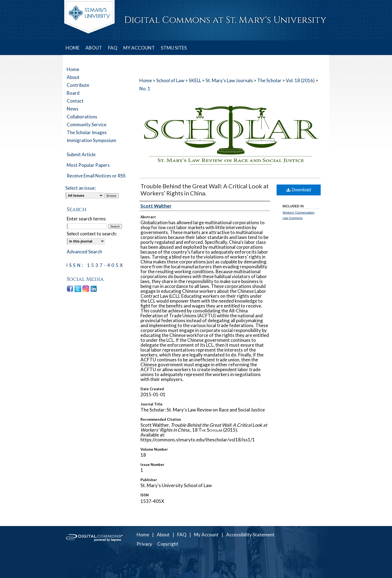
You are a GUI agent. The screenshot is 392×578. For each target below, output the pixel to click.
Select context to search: (92, 234)
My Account (206, 535)
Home (146, 80)
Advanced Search (84, 252)
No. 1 (145, 89)
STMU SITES (174, 48)
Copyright (168, 544)
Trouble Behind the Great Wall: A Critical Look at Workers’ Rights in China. (205, 190)
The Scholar (269, 80)
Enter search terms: (87, 219)
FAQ (182, 535)
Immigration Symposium (91, 140)
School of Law (170, 80)
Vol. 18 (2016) (300, 80)
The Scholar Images (87, 132)
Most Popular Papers (88, 165)
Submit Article (81, 154)
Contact (75, 101)
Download (299, 190)
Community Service (87, 124)
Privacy (144, 544)
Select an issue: (81, 188)
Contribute (78, 85)
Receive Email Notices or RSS (96, 176)
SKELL (195, 80)
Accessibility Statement (250, 535)
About (73, 77)
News (73, 109)
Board (73, 93)
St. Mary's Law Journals (229, 80)
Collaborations (82, 117)
